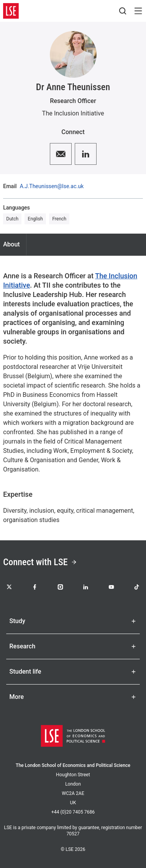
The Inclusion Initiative (73, 113)
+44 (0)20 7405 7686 (73, 812)
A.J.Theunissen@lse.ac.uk (52, 186)
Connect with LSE (40, 562)
